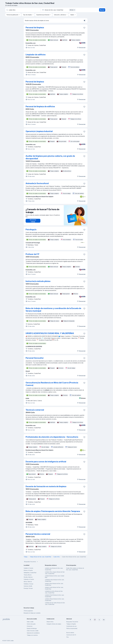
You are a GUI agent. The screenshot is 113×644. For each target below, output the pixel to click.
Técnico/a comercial (35, 410)
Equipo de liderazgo (32, 628)
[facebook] (90, 620)
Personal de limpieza (35, 28)
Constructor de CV (71, 635)
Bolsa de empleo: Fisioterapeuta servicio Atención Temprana (53, 511)
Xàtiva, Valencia (28, 582)
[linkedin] (104, 620)
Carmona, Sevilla (28, 586)
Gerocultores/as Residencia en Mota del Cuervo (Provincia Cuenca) (52, 384)
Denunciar (81, 48)
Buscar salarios (70, 633)
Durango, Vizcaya (28, 588)
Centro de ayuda (31, 624)
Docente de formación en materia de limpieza (46, 486)
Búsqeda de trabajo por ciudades (32, 613)
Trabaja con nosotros (32, 635)
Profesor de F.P (32, 254)
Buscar (102, 10)
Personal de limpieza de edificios (40, 106)
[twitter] (99, 620)
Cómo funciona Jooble (33, 631)
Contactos (30, 626)
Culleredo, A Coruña (29, 579)
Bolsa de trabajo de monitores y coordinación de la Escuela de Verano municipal (53, 310)
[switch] (85, 21)
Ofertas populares (28, 611)
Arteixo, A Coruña (28, 570)
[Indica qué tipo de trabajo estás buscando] (23, 10)
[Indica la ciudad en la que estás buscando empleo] (59, 10)
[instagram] (95, 620)
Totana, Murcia (28, 575)
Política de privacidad (72, 628)
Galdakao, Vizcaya (28, 584)
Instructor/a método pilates (38, 281)
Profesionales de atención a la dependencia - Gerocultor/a (52, 437)
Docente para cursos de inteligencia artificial (46, 462)
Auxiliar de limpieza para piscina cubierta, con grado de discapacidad (50, 157)
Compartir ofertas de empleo (54, 624)
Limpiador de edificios (36, 55)
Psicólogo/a (31, 229)
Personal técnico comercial (38, 534)
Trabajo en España (71, 624)
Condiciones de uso (71, 626)
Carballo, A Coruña (28, 568)
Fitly (67, 637)
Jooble (12, 641)
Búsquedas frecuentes (31, 562)
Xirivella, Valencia (28, 577)
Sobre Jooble (30, 622)
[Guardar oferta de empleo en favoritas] (84, 28)
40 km (72, 10)
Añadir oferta (50, 622)
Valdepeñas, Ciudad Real (30, 573)
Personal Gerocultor (35, 358)
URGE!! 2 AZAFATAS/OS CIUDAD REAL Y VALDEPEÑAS (50, 333)
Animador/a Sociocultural (37, 183)
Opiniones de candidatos (33, 633)
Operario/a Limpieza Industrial (39, 131)
